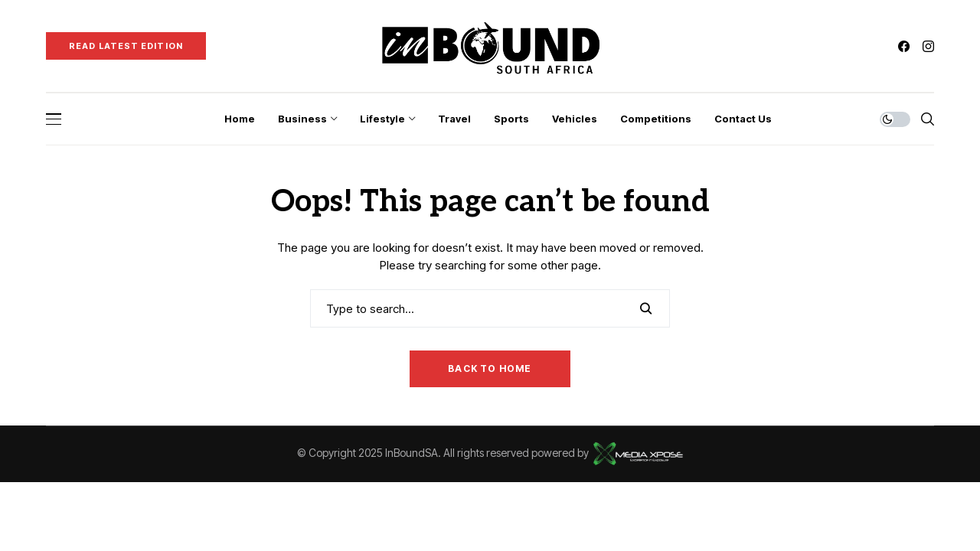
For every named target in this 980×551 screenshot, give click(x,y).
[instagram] (928, 46)
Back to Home (490, 368)
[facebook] (904, 46)
